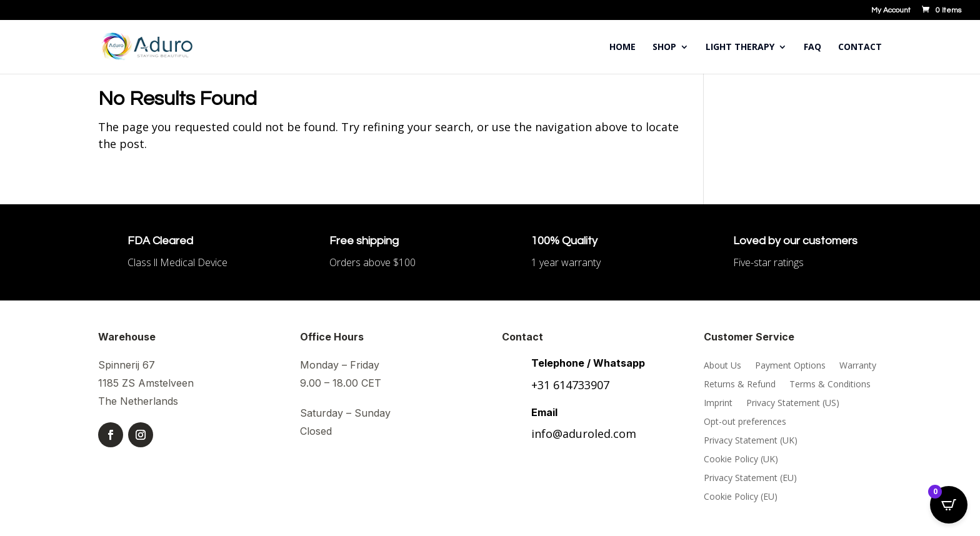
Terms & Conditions (830, 385)
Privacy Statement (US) (793, 404)
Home (622, 47)
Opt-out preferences (745, 422)
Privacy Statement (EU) (750, 479)
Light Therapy (740, 47)
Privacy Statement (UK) (751, 441)
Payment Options (790, 366)
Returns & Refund (740, 385)
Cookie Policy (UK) (741, 460)
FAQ (812, 47)
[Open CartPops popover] (949, 505)
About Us (722, 366)
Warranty (858, 366)
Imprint (718, 404)
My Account (891, 11)
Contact (860, 47)
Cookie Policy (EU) (741, 497)
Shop (664, 47)
